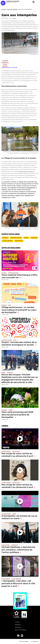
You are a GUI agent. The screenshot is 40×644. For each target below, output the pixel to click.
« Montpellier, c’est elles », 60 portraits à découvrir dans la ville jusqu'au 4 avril (18, 583)
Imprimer (14, 18)
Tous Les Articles (12, 9)
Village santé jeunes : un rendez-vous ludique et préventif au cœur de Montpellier (19, 310)
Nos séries (18, 627)
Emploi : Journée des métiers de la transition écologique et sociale (19, 343)
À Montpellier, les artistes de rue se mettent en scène (19, 517)
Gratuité (26, 238)
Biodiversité (4, 410)
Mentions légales (24, 642)
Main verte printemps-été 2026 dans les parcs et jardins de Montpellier (17, 415)
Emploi (15, 340)
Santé (10, 305)
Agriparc (11, 410)
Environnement (5, 62)
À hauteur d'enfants (6, 451)
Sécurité (5, 64)
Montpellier (34, 238)
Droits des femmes (6, 579)
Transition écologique (13, 273)
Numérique (4, 273)
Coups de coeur (16, 451)
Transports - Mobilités (16, 238)
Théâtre (14, 514)
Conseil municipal (6, 545)
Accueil (4, 9)
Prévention (5, 60)
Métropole (5, 66)
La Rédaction (35, 642)
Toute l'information (21, 630)
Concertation (14, 545)
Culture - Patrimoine (7, 241)
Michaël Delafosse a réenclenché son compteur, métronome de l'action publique (18, 550)
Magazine (18, 625)
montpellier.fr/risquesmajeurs (26, 171)
